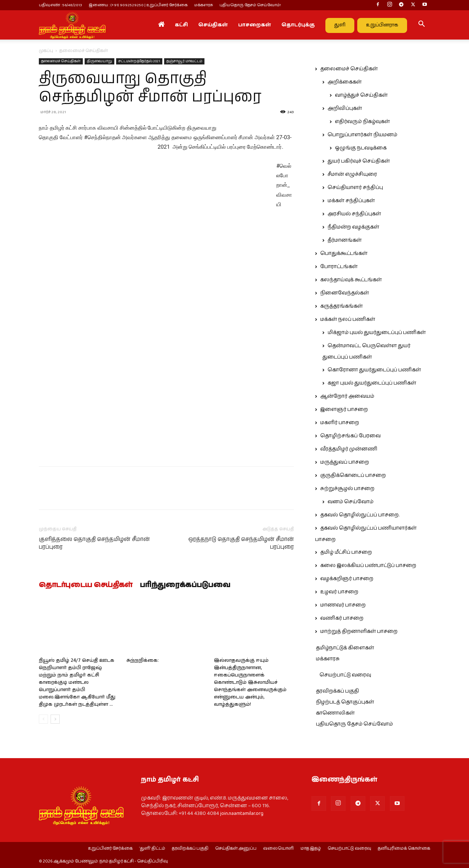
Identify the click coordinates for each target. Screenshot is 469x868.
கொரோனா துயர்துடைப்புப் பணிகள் (374, 370)
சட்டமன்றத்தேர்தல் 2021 (139, 61)
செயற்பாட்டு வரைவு (345, 675)
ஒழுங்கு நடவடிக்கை (361, 148)
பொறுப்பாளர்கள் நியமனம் (362, 135)
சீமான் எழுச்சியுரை (352, 174)
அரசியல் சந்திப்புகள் (354, 214)
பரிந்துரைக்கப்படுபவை (185, 585)
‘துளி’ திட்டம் (152, 849)
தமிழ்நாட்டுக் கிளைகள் (345, 648)
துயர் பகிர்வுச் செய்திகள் (359, 161)
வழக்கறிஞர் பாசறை (347, 579)
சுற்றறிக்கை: (143, 661)
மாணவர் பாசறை (343, 605)
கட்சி (181, 25)
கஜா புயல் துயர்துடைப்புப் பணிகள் (372, 383)
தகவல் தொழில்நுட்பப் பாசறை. (360, 515)
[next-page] (55, 719)
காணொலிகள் (335, 713)
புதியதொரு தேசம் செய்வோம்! (250, 5)
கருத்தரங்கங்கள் (341, 306)
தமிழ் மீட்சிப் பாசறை (346, 552)
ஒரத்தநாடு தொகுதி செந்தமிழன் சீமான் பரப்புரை (241, 543)
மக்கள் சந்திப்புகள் (351, 201)
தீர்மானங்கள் (345, 240)
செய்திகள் (213, 25)
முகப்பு (46, 51)
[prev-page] (43, 719)
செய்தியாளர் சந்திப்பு (355, 188)
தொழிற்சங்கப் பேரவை (350, 436)
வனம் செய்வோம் (350, 502)
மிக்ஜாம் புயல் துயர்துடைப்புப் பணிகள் (377, 333)
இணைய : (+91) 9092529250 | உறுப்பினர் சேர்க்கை (138, 5)
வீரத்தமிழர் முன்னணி (349, 449)
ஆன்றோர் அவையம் (347, 396)
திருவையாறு (99, 61)
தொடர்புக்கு (298, 25)
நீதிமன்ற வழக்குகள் (353, 227)
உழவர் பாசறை (339, 592)
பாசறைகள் (255, 25)
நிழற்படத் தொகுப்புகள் (345, 702)
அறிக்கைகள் (345, 82)
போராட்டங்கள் (339, 267)
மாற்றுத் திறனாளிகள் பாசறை (359, 631)
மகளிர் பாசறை (340, 423)
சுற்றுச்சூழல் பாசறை (347, 489)
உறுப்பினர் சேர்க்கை (110, 849)
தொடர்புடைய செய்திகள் (86, 585)
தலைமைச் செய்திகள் (61, 61)
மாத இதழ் (311, 849)
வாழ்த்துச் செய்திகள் (361, 95)
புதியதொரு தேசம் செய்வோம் (354, 724)
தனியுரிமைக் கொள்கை (404, 849)
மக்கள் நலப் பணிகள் (348, 319)
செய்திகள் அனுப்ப (236, 849)
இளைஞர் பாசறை (344, 409)
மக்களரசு (204, 5)
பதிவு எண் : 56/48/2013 (60, 5)
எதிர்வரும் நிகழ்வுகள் (362, 122)
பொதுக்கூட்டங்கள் (344, 253)
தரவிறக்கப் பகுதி (337, 691)
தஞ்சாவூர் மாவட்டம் (184, 61)
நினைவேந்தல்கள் (345, 293)
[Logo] (72, 25)
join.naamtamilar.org (242, 813)
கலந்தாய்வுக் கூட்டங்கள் (351, 280)
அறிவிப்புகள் (345, 108)
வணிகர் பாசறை (342, 618)
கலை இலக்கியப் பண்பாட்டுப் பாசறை (368, 565)
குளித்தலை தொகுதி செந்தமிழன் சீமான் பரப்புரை (94, 543)
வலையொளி (278, 849)
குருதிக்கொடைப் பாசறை (353, 475)
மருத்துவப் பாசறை (345, 462)
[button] (421, 25)
